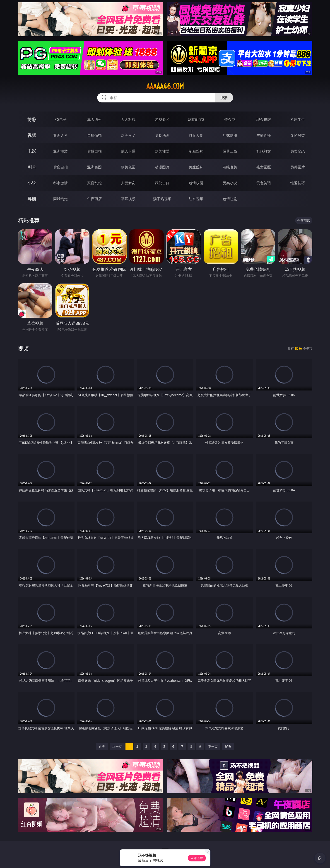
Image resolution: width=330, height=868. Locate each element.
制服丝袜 (196, 151)
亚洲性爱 (60, 151)
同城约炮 (60, 199)
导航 (32, 199)
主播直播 (264, 135)
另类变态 (298, 151)
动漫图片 (162, 167)
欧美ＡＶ (128, 135)
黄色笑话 (264, 183)
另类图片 (298, 167)
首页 (102, 746)
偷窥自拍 (60, 167)
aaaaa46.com (165, 86)
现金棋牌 (264, 119)
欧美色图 (128, 167)
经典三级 (230, 151)
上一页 (117, 746)
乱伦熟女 (264, 151)
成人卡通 (128, 151)
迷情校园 (196, 183)
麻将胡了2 (196, 119)
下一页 (213, 746)
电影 (32, 151)
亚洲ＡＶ (60, 135)
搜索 (224, 98)
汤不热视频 (162, 199)
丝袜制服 (230, 135)
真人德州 (94, 119)
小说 (32, 183)
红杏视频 (196, 199)
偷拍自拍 (94, 151)
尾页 (228, 746)
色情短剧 (230, 199)
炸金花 (230, 119)
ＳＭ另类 (298, 135)
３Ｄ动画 (162, 135)
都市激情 (60, 183)
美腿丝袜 (196, 167)
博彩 (32, 119)
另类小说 (230, 183)
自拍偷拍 (94, 135)
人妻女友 (128, 183)
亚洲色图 (94, 167)
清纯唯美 (230, 167)
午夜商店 (94, 199)
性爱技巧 (298, 183)
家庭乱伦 (94, 183)
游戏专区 (162, 119)
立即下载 (197, 858)
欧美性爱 (162, 151)
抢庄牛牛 (298, 119)
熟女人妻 (196, 135)
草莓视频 (128, 199)
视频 (32, 135)
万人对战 (128, 119)
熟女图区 (264, 167)
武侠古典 (162, 183)
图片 (32, 167)
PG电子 (61, 119)
